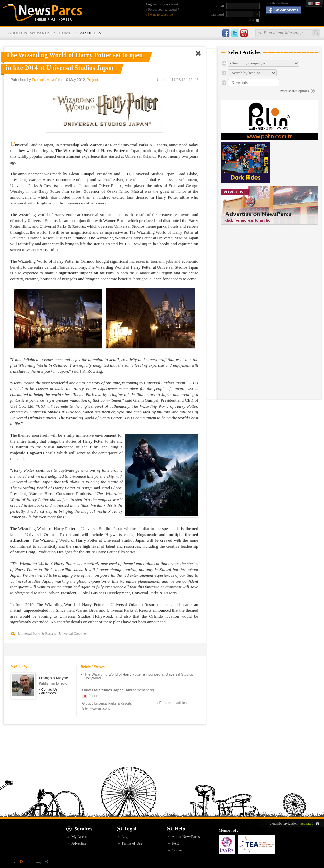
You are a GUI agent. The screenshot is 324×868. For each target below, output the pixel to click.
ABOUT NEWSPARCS (29, 33)
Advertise (79, 843)
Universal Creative (72, 633)
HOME (65, 33)
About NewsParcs (186, 837)
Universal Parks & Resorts (37, 633)
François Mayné (45, 80)
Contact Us (49, 690)
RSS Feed (13, 862)
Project (92, 80)
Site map (39, 862)
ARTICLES (91, 33)
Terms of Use (132, 843)
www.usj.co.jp (100, 708)
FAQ (175, 843)
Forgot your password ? (164, 10)
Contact (178, 850)
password (217, 14)
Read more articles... (174, 703)
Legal (126, 837)
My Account (81, 837)
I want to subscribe (161, 14)
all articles (49, 693)
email (220, 6)
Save (252, 20)
